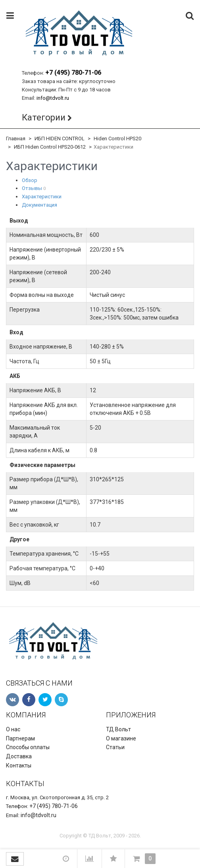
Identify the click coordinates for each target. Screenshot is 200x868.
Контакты (19, 765)
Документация (39, 205)
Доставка (19, 756)
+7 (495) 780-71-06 (73, 73)
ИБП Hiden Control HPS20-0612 (50, 147)
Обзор (30, 180)
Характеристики (42, 197)
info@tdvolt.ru (53, 98)
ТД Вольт (118, 729)
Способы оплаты (28, 747)
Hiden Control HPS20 (117, 139)
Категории (44, 117)
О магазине (121, 738)
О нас (13, 729)
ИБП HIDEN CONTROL (60, 139)
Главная (16, 139)
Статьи (115, 747)
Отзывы (32, 188)
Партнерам (20, 738)
